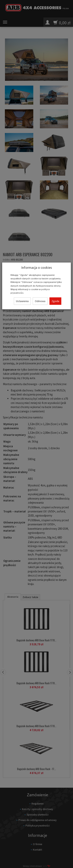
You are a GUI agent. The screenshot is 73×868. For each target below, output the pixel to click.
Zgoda (55, 301)
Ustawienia (22, 301)
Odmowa (40, 301)
